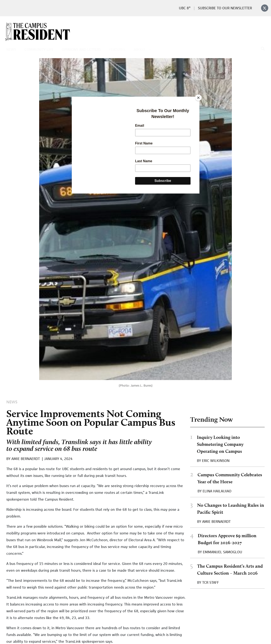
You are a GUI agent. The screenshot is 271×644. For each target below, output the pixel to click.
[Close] (198, 98)
